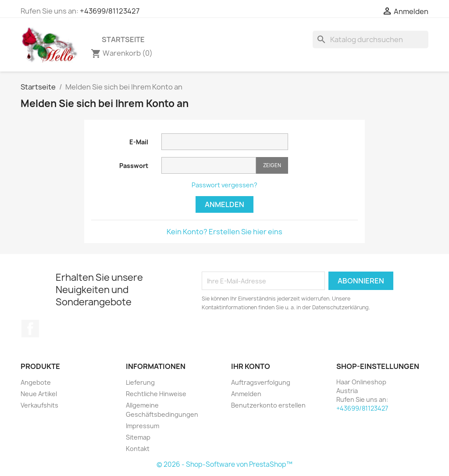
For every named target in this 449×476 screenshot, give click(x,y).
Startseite (123, 39)
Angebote (36, 382)
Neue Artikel (39, 394)
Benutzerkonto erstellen (268, 405)
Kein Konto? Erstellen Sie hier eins (224, 232)
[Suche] (371, 39)
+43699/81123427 (110, 11)
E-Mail (139, 142)
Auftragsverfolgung (261, 382)
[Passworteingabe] (209, 166)
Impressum (143, 426)
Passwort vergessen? (224, 185)
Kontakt (138, 449)
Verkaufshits (39, 405)
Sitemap (138, 437)
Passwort (134, 166)
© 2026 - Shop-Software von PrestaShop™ (224, 464)
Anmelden (224, 204)
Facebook (30, 329)
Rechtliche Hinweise (156, 394)
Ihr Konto (251, 366)
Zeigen (272, 165)
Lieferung (140, 382)
